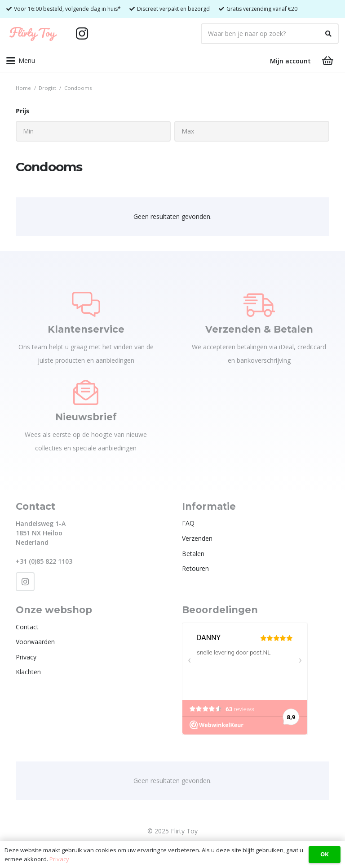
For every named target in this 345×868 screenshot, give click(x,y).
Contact (27, 627)
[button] (21, 61)
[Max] (252, 131)
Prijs (22, 111)
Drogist (47, 88)
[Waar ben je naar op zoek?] (270, 34)
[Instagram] (82, 34)
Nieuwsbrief (86, 417)
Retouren (195, 568)
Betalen (193, 554)
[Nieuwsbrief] (86, 392)
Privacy (26, 657)
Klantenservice (86, 329)
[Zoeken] (328, 34)
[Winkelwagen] (328, 61)
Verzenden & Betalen (259, 329)
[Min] (93, 131)
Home (23, 88)
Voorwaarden (35, 642)
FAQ (188, 523)
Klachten (28, 672)
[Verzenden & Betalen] (259, 304)
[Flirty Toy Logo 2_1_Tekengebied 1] (33, 34)
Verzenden (197, 538)
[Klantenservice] (86, 304)
